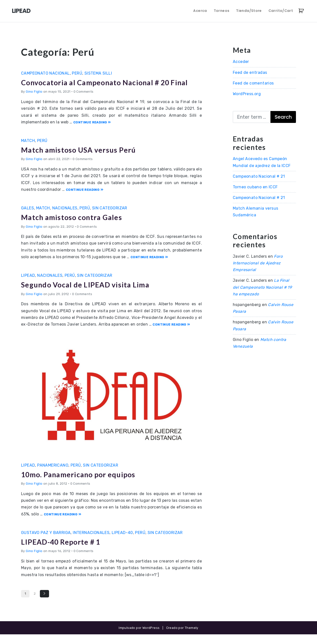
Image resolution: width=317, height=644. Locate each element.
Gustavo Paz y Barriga (46, 542)
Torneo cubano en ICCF (255, 187)
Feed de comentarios (253, 83)
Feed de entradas (250, 72)
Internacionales (91, 542)
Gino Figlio (34, 101)
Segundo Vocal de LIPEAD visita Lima (92, 294)
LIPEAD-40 (122, 542)
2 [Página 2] (35, 603)
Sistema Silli (98, 73)
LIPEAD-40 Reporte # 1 (65, 551)
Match (28, 150)
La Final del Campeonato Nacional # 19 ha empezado (262, 287)
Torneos (222, 11)
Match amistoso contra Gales (77, 227)
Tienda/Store (249, 11)
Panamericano (53, 475)
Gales (27, 217)
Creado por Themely (182, 637)
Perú (77, 73)
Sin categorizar (110, 217)
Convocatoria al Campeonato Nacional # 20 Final (103, 87)
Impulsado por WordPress (139, 637)
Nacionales (65, 217)
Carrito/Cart (281, 11)
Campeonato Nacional (45, 73)
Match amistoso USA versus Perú (84, 159)
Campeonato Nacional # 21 (259, 176)
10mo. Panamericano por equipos (85, 484)
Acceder (241, 62)
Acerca (200, 11)
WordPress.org (247, 94)
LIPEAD (21, 11)
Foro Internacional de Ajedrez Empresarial (258, 263)
